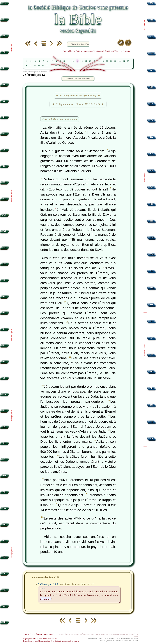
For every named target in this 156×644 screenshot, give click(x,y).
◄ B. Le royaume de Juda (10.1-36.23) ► (78, 95)
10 (64, 61)
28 (35, 66)
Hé (152, 305)
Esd (4, 231)
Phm (151, 288)
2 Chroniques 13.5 (48, 584)
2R (4, 182)
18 (98, 61)
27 (31, 66)
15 (86, 61)
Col (151, 187)
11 (68, 61)
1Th (151, 204)
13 (77, 61)
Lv (4, 36)
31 (47, 66)
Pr (4, 313)
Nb (4, 52)
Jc (152, 321)
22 (115, 61)
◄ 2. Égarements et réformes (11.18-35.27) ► (78, 104)
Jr (4, 378)
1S (4, 133)
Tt (151, 271)
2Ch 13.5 (43, 589)
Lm (4, 394)
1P (152, 338)
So (4, 573)
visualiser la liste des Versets (78, 79)
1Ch (4, 199)
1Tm (151, 237)
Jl (4, 459)
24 (124, 61)
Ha (4, 557)
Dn (4, 427)
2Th (151, 221)
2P (152, 355)
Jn (151, 53)
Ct (4, 345)
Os (4, 443)
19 (103, 61)
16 (90, 61)
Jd (151, 422)
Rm (152, 87)
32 (52, 66)
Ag (4, 590)
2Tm (151, 254)
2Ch (4, 215)
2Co (151, 120)
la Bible (78, 19)
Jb (4, 280)
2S (4, 150)
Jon (4, 508)
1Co (151, 103)
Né (4, 248)
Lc (152, 37)
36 (68, 66)
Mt (151, 3)
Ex (4, 19)
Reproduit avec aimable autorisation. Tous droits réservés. (51, 641)
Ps (4, 296)
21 (111, 61)
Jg (4, 101)
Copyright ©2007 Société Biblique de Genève (40, 639)
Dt (4, 68)
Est (4, 264)
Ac (151, 70)
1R (4, 166)
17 (94, 61)
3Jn (152, 405)
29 (39, 66)
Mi (4, 524)
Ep (152, 154)
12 (73, 61)
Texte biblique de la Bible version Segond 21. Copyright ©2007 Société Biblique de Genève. (97, 51)
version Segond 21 (78, 31)
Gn (4, 3)
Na (4, 541)
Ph (151, 171)
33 (56, 66)
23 (120, 61)
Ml (4, 622)
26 (26, 66)
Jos (4, 85)
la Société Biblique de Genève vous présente (78, 7)
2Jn (152, 388)
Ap (151, 438)
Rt (4, 117)
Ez (4, 410)
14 (82, 61)
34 (60, 66)
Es (4, 361)
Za (4, 606)
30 (43, 66)
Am (4, 476)
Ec (4, 329)
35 (64, 66)
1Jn (152, 371)
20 (107, 61)
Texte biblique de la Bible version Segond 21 (40, 634)
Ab (4, 492)
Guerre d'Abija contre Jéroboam (60, 119)
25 (128, 61)
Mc (152, 20)
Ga (151, 137)
